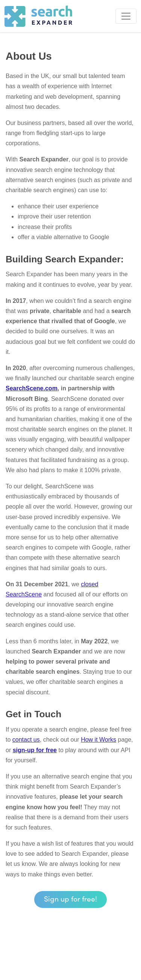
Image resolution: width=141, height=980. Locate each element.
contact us (26, 740)
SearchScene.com (32, 388)
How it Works (99, 740)
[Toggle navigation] (126, 16)
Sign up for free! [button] (70, 898)
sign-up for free (35, 750)
